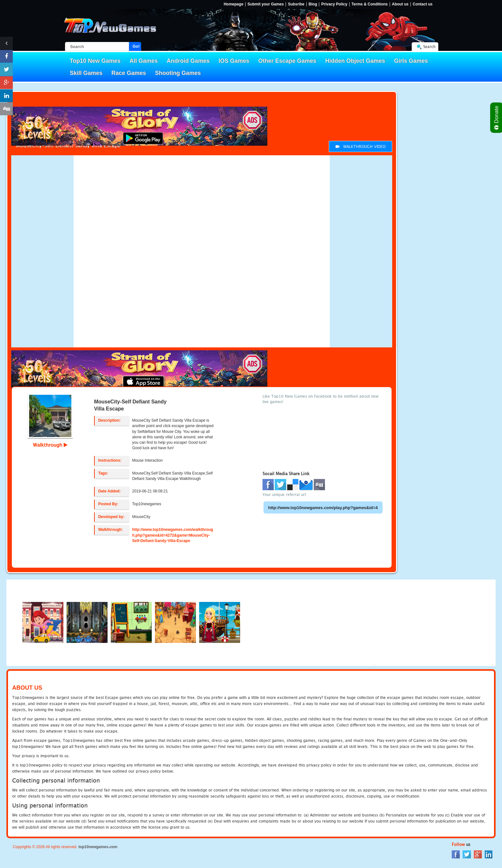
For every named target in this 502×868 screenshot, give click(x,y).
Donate (497, 118)
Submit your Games (266, 4)
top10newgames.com (98, 847)
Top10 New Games (95, 61)
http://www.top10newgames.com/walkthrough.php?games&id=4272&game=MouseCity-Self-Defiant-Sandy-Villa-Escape (173, 535)
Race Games (129, 73)
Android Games (188, 61)
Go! (136, 46)
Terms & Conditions (370, 4)
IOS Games (234, 61)
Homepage (234, 4)
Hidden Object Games (355, 61)
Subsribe (296, 4)
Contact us (423, 4)
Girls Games (411, 61)
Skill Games (86, 73)
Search (429, 47)
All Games (144, 61)
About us (400, 4)
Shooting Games (178, 73)
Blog (313, 4)
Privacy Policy (334, 4)
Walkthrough (50, 445)
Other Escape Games (287, 61)
